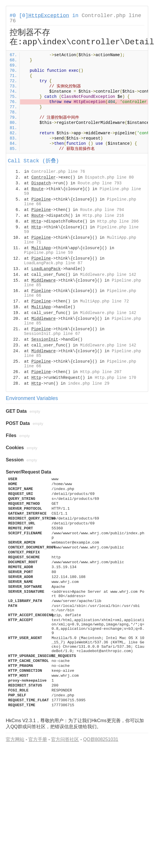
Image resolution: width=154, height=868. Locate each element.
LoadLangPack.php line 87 (53, 263)
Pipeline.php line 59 (48, 253)
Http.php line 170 (116, 378)
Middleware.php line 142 (108, 275)
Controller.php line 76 (58, 172)
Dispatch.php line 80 (109, 177)
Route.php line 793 (100, 183)
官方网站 (15, 739)
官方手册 (38, 739)
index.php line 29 (89, 383)
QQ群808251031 (101, 739)
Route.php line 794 (102, 210)
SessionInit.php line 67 (52, 334)
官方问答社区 (65, 739)
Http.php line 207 (101, 372)
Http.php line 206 (118, 221)
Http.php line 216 (103, 216)
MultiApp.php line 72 (104, 301)
